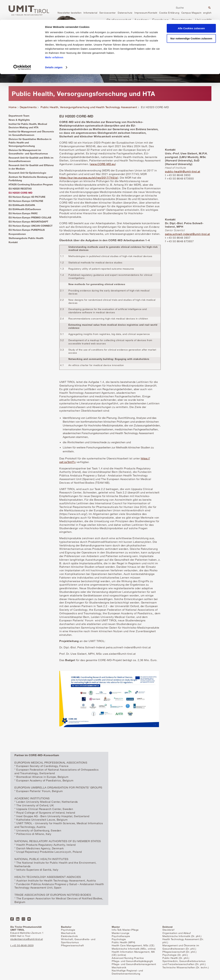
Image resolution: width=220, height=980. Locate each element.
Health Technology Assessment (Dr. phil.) (183, 941)
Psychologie (68, 930)
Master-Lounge (121, 933)
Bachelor (66, 927)
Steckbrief (168, 930)
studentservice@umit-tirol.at (27, 939)
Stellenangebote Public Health (26, 238)
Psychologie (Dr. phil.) (175, 955)
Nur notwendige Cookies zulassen (191, 19)
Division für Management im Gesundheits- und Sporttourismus (28, 152)
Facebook (12, 919)
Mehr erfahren (54, 38)
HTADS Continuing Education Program (31, 184)
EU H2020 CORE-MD (20, 193)
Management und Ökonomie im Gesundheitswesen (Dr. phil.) (181, 947)
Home (13, 107)
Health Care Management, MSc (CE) (133, 945)
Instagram (23, 919)
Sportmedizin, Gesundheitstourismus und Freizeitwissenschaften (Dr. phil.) (184, 963)
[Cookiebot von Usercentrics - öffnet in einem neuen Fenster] (22, 48)
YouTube (29, 919)
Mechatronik (68, 933)
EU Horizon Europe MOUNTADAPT (28, 222)
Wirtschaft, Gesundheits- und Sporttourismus (78, 941)
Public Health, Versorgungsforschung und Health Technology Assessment (89, 107)
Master (116, 927)
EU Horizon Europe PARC (23, 213)
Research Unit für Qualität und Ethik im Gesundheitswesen (31, 159)
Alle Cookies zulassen (191, 9)
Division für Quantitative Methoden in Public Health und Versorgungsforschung (30, 142)
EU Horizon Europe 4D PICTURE (27, 197)
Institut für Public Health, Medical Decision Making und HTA (28, 126)
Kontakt (13, 242)
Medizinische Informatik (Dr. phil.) (182, 936)
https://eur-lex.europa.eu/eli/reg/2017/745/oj (88, 178)
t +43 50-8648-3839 (22, 945)
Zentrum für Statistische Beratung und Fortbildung (31, 179)
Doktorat (167, 927)
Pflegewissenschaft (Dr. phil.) (179, 952)
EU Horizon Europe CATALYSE (26, 201)
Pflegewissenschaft (72, 945)
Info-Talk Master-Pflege (125, 930)
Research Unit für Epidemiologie (27, 173)
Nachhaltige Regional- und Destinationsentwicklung (127, 972)
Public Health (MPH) (123, 942)
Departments (28, 107)
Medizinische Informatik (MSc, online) (134, 949)
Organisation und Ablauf (177, 933)
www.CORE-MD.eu (103, 164)
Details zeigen (54, 48)
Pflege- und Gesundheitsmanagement (134, 964)
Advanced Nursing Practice (128, 958)
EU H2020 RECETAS (20, 189)
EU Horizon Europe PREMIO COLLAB (30, 217)
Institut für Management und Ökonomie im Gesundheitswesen (31, 133)
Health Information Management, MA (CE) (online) (133, 953)
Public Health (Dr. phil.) (176, 958)
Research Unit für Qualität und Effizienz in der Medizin (31, 167)
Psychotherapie (121, 936)
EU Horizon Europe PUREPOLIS (27, 230)
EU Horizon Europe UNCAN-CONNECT (31, 226)
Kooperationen (17, 234)
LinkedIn (18, 919)
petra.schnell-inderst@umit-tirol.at (188, 234)
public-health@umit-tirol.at (183, 171)
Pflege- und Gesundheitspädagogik (132, 961)
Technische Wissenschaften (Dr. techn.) (186, 967)
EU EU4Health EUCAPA (22, 205)
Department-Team (19, 116)
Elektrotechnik (69, 936)
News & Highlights (19, 120)
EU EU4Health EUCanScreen (25, 209)
